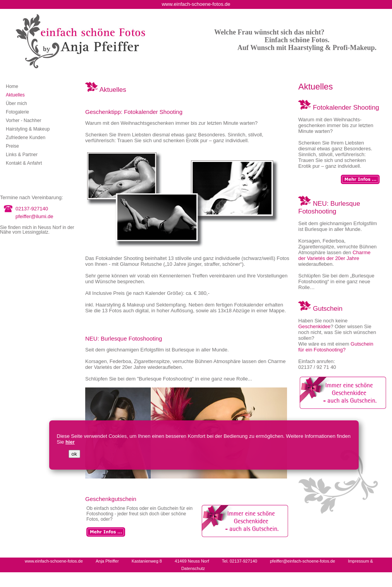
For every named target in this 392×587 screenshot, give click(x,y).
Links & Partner (22, 155)
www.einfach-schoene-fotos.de (54, 561)
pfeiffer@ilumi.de (34, 216)
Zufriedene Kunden (26, 138)
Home (12, 86)
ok (74, 454)
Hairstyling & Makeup (28, 129)
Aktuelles (15, 95)
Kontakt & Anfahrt (24, 163)
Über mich (16, 103)
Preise (12, 146)
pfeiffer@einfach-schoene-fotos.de (303, 561)
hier (70, 442)
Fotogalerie (17, 112)
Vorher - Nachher (23, 120)
